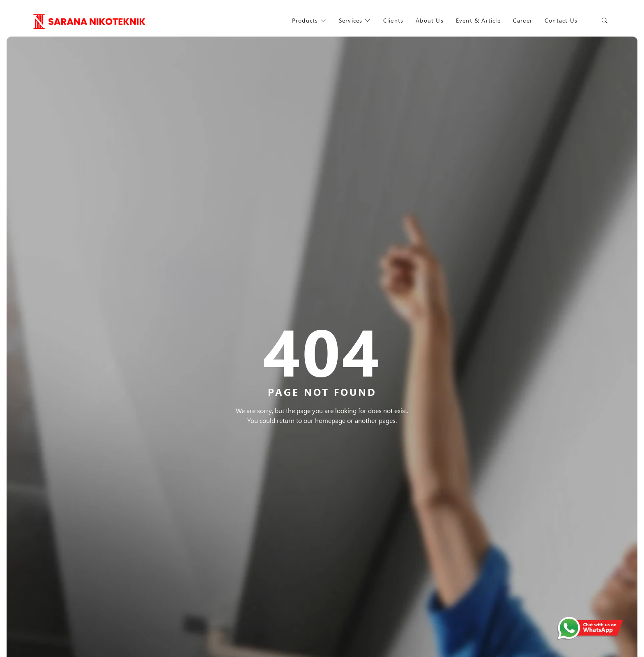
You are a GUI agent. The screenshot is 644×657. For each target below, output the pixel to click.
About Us (430, 20)
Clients (393, 20)
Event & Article (478, 20)
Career (523, 20)
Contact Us (561, 20)
